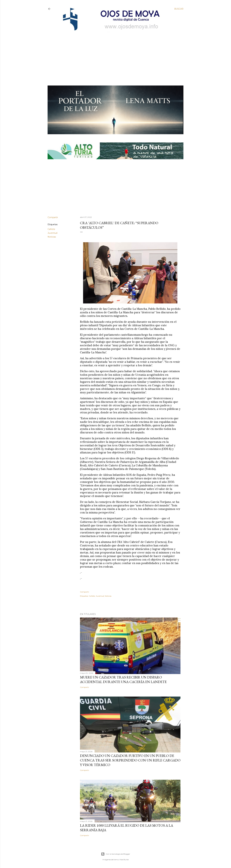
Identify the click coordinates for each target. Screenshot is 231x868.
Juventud (52, 233)
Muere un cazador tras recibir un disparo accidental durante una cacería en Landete (123, 679)
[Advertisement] (113, 54)
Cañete (51, 229)
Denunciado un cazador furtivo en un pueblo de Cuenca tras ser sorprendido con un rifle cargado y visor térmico (130, 760)
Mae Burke (124, 860)
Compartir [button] (53, 217)
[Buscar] (179, 9)
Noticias (52, 237)
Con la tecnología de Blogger (116, 854)
